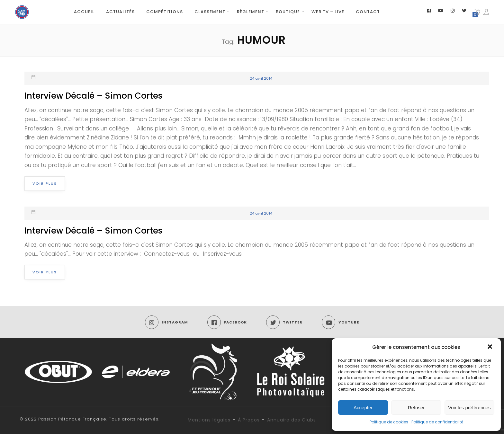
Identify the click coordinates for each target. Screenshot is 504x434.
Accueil (84, 12)
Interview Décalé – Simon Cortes (93, 96)
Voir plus (45, 183)
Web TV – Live (328, 12)
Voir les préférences (469, 407)
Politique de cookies (389, 422)
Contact (368, 12)
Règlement (251, 12)
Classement (210, 12)
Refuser (416, 407)
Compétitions (165, 12)
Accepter (363, 407)
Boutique (288, 12)
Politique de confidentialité (437, 422)
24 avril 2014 (261, 78)
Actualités (120, 12)
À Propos (249, 420)
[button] (491, 347)
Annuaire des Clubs (292, 420)
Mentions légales (209, 420)
